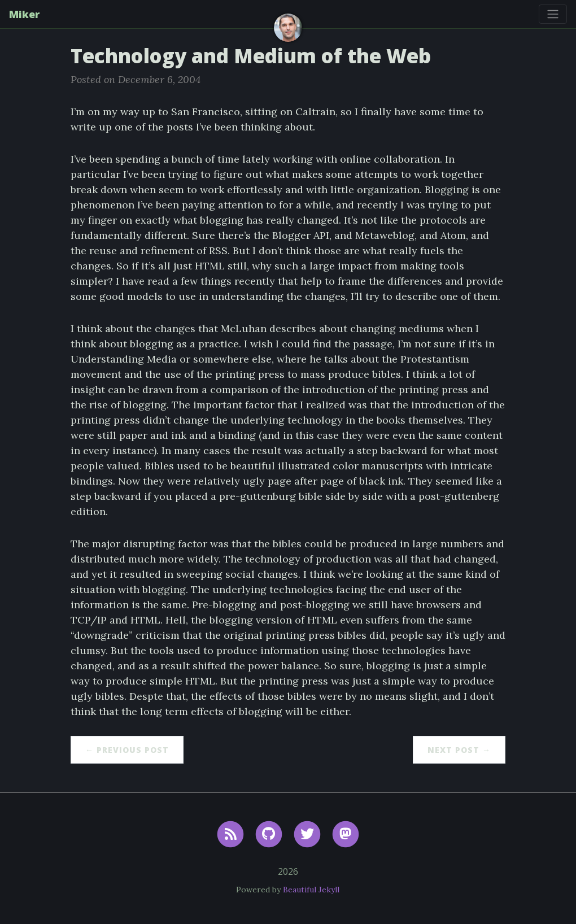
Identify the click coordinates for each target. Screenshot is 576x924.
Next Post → (459, 750)
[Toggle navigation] (553, 14)
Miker (24, 14)
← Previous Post (127, 750)
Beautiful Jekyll (311, 890)
